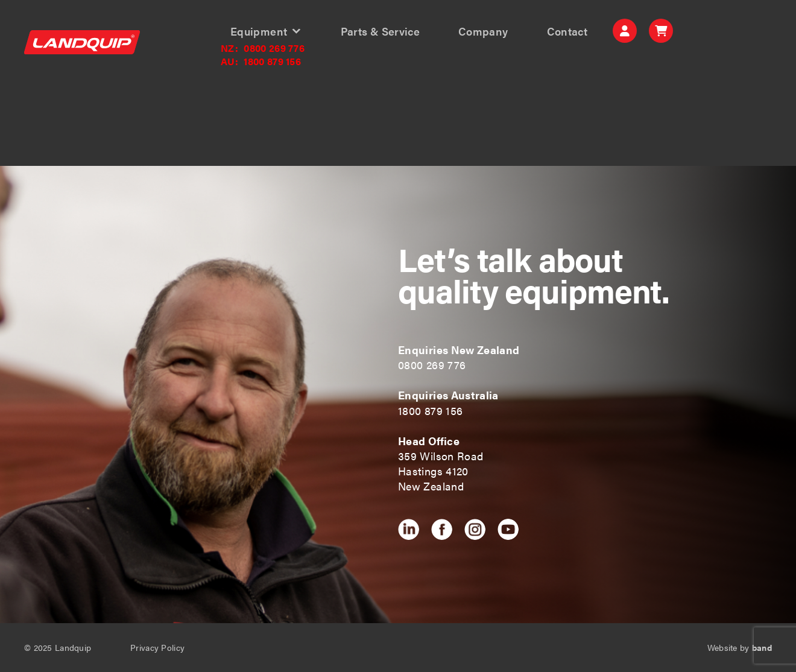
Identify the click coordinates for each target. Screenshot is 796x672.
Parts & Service (380, 32)
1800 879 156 (261, 62)
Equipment (259, 32)
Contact (567, 32)
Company (483, 32)
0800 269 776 (263, 48)
